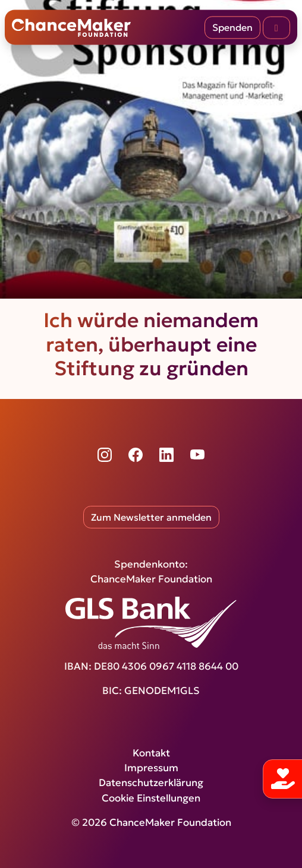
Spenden (232, 27)
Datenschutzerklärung (151, 783)
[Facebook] (136, 455)
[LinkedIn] (166, 455)
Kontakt (151, 753)
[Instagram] (105, 455)
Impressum (151, 768)
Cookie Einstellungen (151, 798)
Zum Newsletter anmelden (151, 517)
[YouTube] (197, 455)
